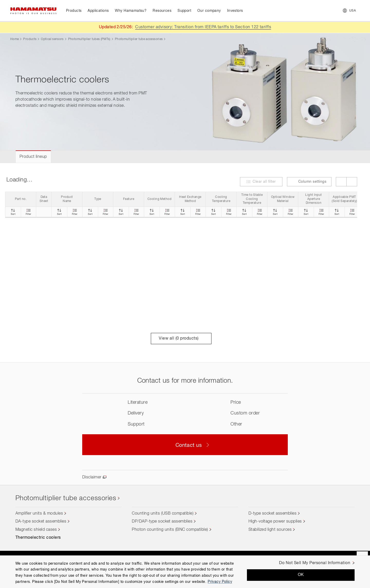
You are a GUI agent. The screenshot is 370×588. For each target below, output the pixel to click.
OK (301, 575)
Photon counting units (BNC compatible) (170, 530)
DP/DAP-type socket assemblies (162, 522)
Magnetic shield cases (36, 530)
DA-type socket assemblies (41, 522)
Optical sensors (52, 39)
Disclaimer (92, 477)
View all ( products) (181, 339)
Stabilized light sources (270, 530)
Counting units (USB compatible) (163, 514)
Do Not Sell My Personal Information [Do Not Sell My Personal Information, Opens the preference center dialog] (315, 563)
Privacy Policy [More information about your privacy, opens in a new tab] (220, 582)
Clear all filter (264, 182)
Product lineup (33, 157)
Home (15, 39)
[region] (185, 572)
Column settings (309, 182)
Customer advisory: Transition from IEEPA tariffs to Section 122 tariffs (203, 27)
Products (30, 39)
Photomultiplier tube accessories (139, 39)
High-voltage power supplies (275, 522)
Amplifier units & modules (39, 514)
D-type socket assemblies (273, 514)
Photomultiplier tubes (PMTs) (89, 39)
